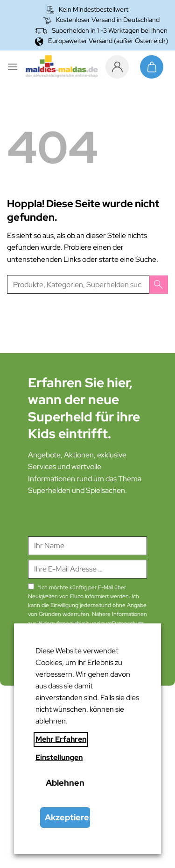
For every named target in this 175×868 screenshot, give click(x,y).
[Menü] (13, 67)
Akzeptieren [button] (67, 817)
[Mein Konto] (119, 67)
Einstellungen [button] (59, 757)
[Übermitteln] (159, 285)
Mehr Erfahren (61, 739)
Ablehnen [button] (65, 783)
